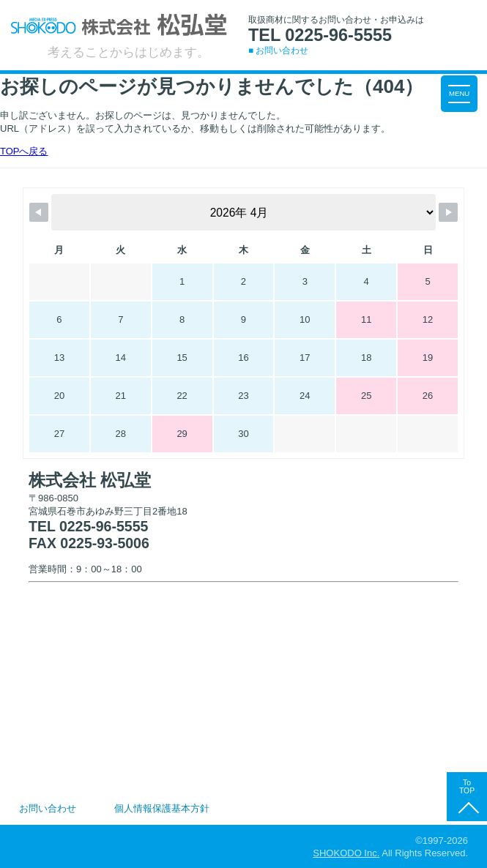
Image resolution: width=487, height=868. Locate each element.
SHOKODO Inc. (346, 853)
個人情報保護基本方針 (162, 808)
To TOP (467, 786)
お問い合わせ (48, 808)
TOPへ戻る (24, 151)
